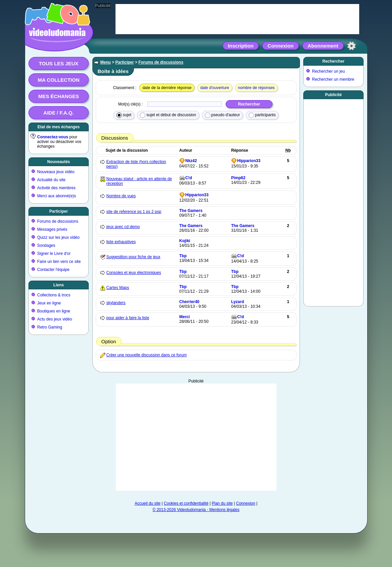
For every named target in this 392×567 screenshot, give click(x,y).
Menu (106, 62)
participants (262, 115)
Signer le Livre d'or (54, 254)
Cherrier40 (189, 302)
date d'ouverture (215, 88)
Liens (58, 285)
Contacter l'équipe (53, 270)
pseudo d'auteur (222, 115)
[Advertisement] (196, 437)
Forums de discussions (58, 221)
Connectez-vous (53, 137)
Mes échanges (59, 96)
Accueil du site (147, 503)
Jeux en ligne (49, 303)
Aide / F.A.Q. (59, 113)
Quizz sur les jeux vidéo (58, 237)
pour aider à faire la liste (128, 318)
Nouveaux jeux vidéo (56, 172)
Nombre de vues (121, 196)
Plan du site (222, 503)
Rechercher (333, 61)
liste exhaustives (121, 242)
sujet (124, 115)
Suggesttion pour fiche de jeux (133, 257)
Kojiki (185, 241)
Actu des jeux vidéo (55, 319)
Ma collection (59, 80)
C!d (189, 178)
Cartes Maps (118, 288)
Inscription (241, 46)
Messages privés (52, 229)
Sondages (46, 245)
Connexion (281, 46)
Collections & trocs (54, 295)
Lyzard (238, 302)
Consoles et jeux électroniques (134, 273)
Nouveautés (59, 162)
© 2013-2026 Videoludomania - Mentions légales (196, 510)
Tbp (183, 256)
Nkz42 (191, 161)
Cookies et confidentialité (186, 503)
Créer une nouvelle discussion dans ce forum (147, 355)
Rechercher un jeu (328, 71)
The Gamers (191, 211)
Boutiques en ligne (54, 311)
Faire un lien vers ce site (59, 262)
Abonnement (323, 46)
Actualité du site (51, 180)
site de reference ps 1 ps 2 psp (134, 212)
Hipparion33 (249, 161)
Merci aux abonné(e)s (57, 196)
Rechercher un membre (333, 79)
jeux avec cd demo (123, 227)
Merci (185, 317)
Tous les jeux (59, 63)
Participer (58, 211)
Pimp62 (239, 178)
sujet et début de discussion (168, 115)
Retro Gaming (50, 327)
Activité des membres (56, 188)
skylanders (116, 303)
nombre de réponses (256, 88)
